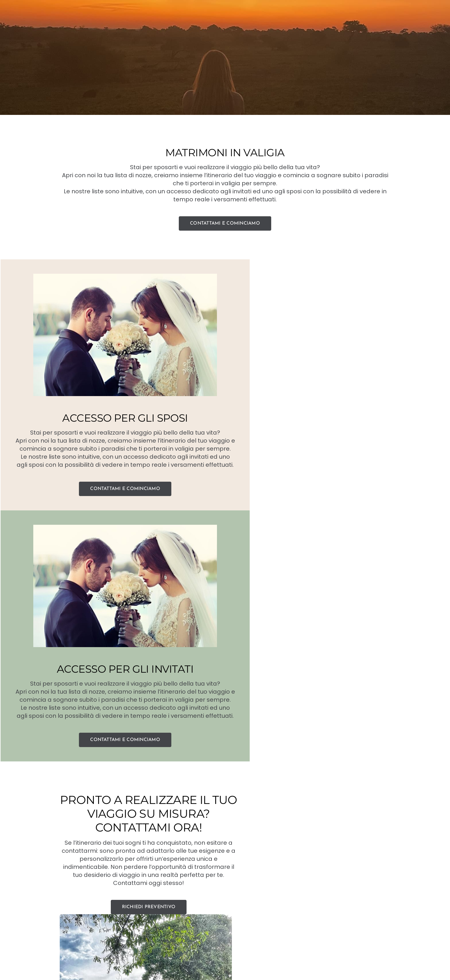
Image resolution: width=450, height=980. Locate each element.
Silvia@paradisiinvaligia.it (234, 928)
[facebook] (218, 965)
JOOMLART (312, 941)
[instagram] (232, 965)
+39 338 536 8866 (177, 928)
